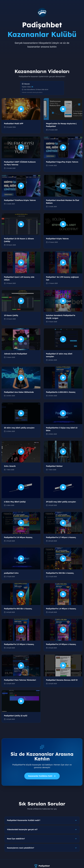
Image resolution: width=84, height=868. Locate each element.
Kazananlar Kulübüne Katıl (42, 776)
